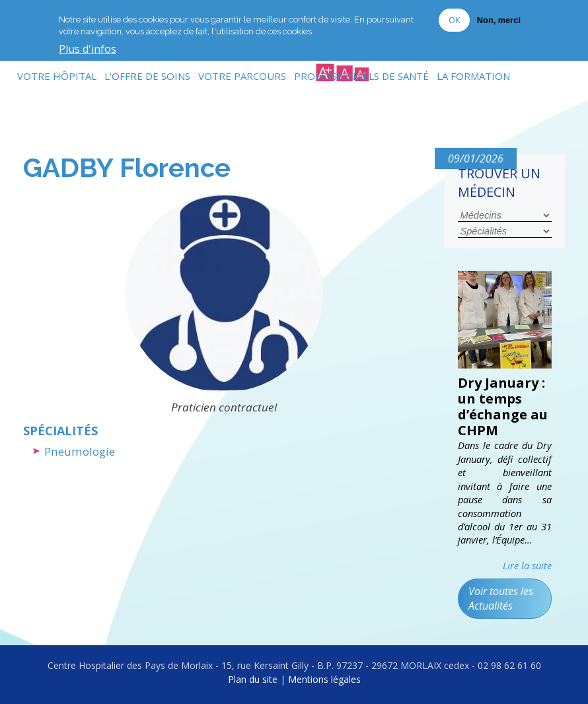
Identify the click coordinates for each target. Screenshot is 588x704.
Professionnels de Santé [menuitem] (361, 76)
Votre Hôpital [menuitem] (57, 76)
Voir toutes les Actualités (501, 598)
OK (454, 17)
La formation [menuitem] (473, 76)
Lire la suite (527, 565)
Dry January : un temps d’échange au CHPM (503, 406)
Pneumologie (80, 451)
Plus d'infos (88, 46)
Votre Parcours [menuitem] (242, 76)
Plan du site (253, 679)
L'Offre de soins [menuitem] (147, 76)
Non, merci (499, 17)
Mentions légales (324, 679)
